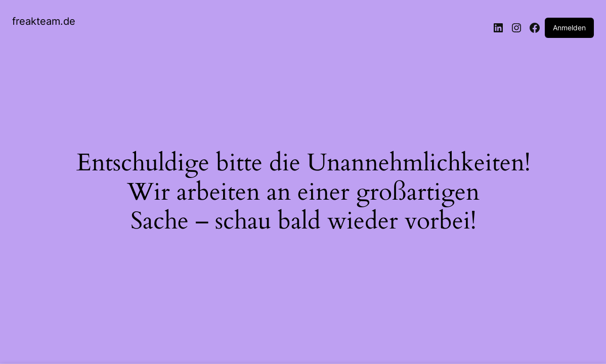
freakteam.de (44, 21)
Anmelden (569, 28)
